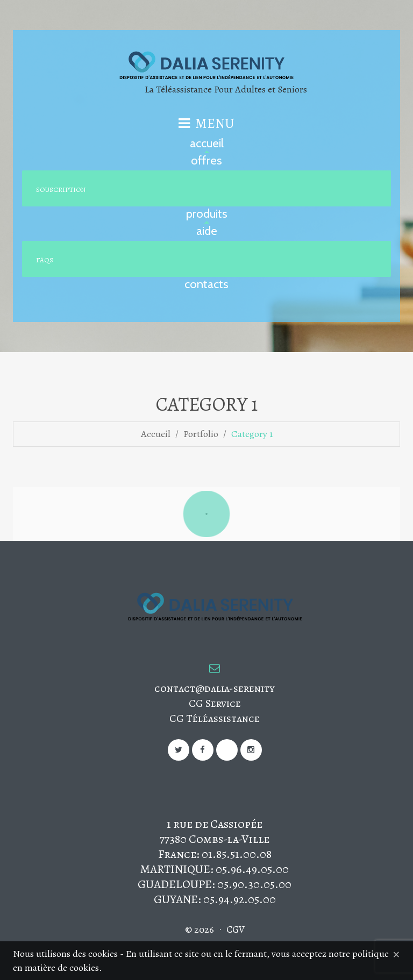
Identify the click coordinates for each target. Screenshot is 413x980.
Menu (215, 124)
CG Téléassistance (215, 718)
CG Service (215, 703)
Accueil (156, 434)
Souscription (61, 189)
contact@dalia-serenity (215, 688)
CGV (236, 929)
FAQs (45, 260)
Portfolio (201, 434)
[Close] (396, 954)
